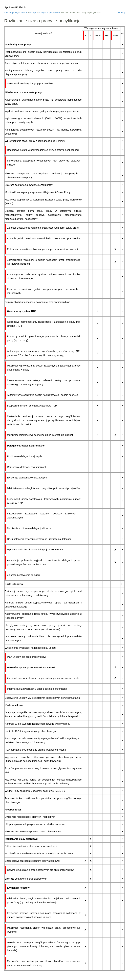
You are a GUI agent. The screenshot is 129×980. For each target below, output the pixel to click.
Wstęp (33, 12)
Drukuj (121, 12)
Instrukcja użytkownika (16, 12)
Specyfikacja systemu (49, 12)
